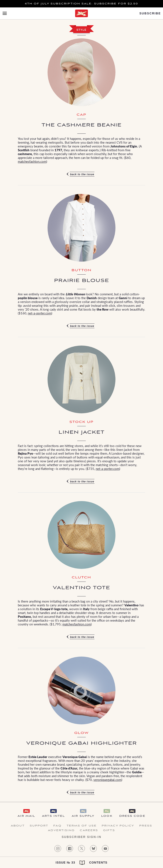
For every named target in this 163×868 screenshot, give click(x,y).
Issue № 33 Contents (81, 863)
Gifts (109, 831)
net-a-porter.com (40, 313)
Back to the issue (82, 174)
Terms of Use (82, 826)
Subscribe (150, 13)
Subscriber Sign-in (81, 837)
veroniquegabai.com (107, 780)
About (18, 826)
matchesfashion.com (32, 161)
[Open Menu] (5, 13)
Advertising (61, 831)
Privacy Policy (118, 826)
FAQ (57, 826)
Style (81, 30)
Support (39, 826)
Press (146, 826)
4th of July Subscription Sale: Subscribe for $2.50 (82, 4)
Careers (89, 831)
